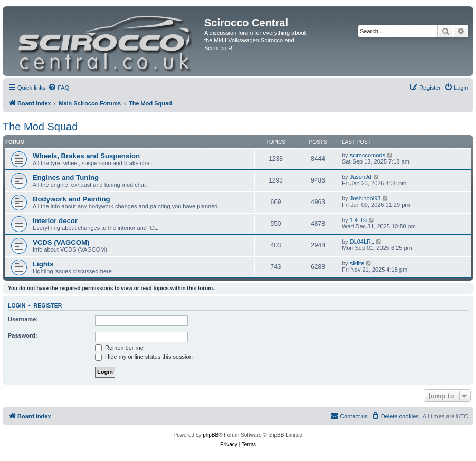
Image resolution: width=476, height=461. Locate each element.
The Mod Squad (40, 127)
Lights (43, 264)
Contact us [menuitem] (349, 416)
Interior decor (55, 221)
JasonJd (361, 177)
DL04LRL (362, 242)
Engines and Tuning (66, 177)
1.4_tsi (358, 220)
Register (48, 305)
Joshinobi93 (365, 198)
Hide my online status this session (144, 357)
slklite (357, 263)
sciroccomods (368, 155)
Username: (23, 319)
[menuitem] (59, 88)
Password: (23, 335)
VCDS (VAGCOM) (61, 242)
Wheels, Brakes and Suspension (86, 156)
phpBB (211, 435)
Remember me (119, 348)
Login (17, 305)
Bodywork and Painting (72, 199)
